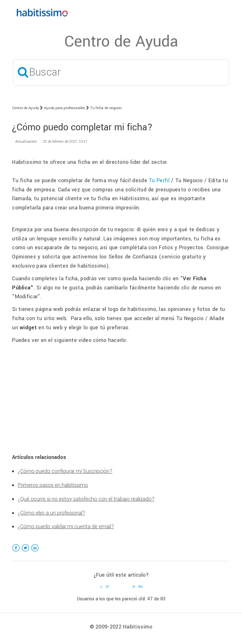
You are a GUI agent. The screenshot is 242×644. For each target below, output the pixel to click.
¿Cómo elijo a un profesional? (51, 513)
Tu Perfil (159, 180)
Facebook (16, 552)
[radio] (104, 587)
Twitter (25, 552)
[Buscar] (121, 72)
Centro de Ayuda (25, 108)
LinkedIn (35, 552)
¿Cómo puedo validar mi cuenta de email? (66, 526)
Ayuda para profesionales (65, 108)
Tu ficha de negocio (106, 108)
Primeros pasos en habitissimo (53, 485)
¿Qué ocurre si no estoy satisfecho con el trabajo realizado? (86, 499)
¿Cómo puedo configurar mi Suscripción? (65, 471)
